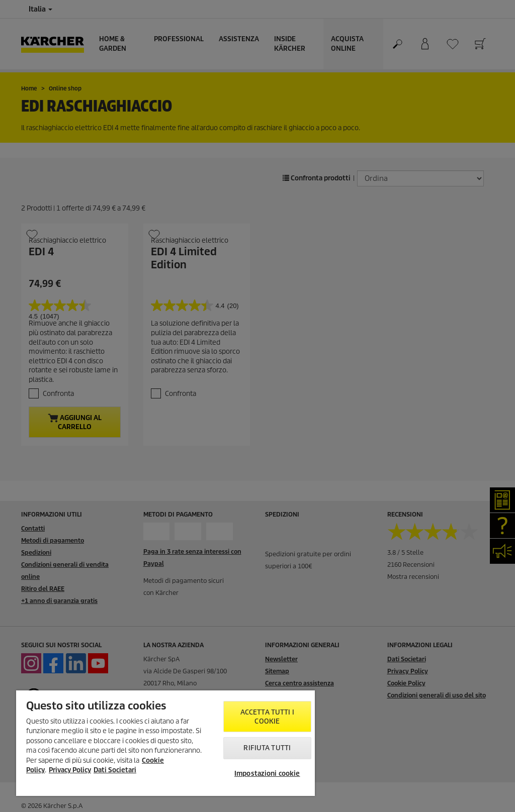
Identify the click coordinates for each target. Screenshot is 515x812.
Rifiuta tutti (267, 748)
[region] (165, 743)
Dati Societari (115, 770)
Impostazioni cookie (267, 774)
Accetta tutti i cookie (267, 717)
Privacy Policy (70, 770)
